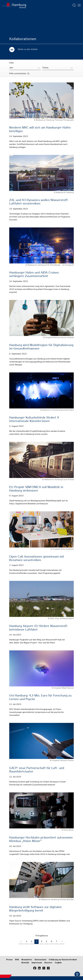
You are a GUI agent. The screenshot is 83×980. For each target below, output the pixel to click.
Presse (9, 960)
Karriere (48, 963)
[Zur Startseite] (14, 5)
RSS (17, 960)
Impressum (37, 963)
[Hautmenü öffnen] (79, 5)
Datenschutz (40, 960)
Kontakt (25, 963)
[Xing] (48, 968)
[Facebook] (35, 968)
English (58, 963)
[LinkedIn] (39, 968)
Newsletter (27, 960)
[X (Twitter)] (44, 968)
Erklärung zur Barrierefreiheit (63, 960)
